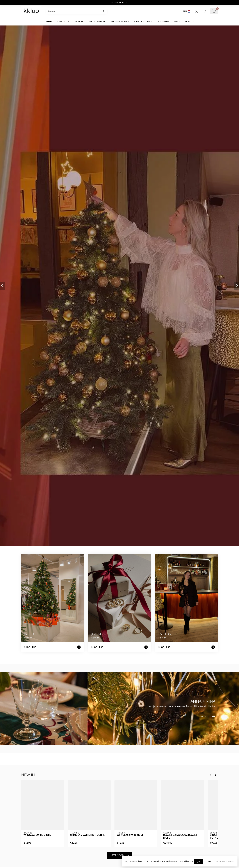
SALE (176, 21)
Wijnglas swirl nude (130, 835)
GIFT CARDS (163, 21)
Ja (199, 861)
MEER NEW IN (120, 855)
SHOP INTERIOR (119, 21)
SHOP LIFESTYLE (142, 21)
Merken (189, 21)
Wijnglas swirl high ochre (87, 835)
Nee (210, 861)
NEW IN (79, 21)
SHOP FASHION (97, 21)
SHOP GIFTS (63, 21)
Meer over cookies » (225, 862)
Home (49, 21)
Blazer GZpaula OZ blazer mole (180, 837)
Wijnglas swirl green (37, 835)
